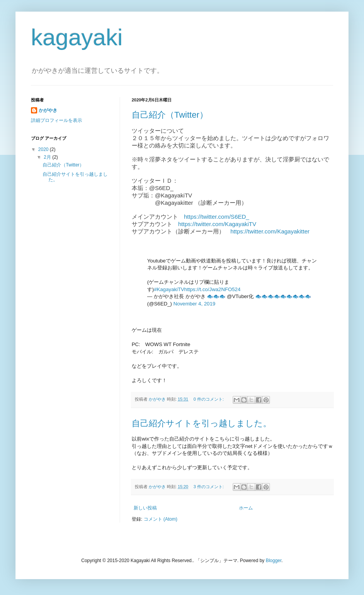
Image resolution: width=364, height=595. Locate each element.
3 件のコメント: (209, 487)
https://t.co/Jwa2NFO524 (212, 289)
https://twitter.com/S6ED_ (216, 217)
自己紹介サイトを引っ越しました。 (202, 423)
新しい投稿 (145, 508)
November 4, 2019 (195, 304)
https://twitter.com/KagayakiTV (217, 224)
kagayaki (77, 37)
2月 (48, 157)
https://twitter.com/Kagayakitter (270, 231)
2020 (44, 149)
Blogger (274, 561)
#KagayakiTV (169, 289)
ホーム (246, 508)
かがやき (48, 110)
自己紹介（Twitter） (170, 115)
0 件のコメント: (209, 399)
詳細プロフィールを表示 (57, 120)
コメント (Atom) (161, 519)
